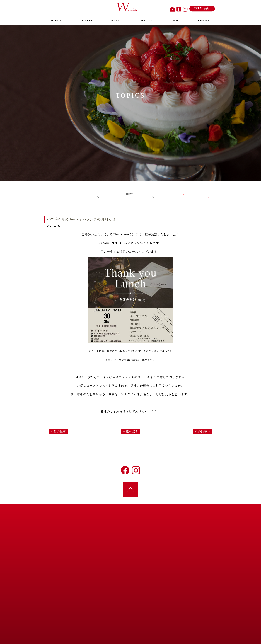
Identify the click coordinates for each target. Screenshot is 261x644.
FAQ (175, 21)
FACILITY (145, 21)
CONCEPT (86, 21)
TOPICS (56, 21)
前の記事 (60, 431)
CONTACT (205, 21)
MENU (115, 21)
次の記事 (201, 431)
